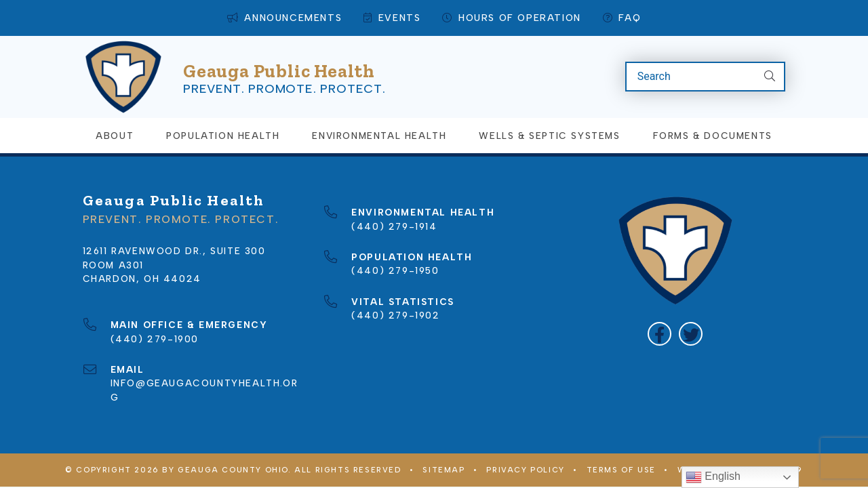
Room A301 (113, 243)
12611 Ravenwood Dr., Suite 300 (174, 228)
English (713, 477)
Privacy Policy (525, 448)
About (115, 113)
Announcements (284, 18)
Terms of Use (621, 448)
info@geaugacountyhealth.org (204, 361)
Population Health (223, 113)
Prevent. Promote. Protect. (284, 77)
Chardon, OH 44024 (142, 256)
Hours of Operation (511, 18)
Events (392, 18)
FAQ (622, 18)
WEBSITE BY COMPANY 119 (740, 448)
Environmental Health (379, 113)
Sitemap (443, 448)
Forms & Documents (713, 113)
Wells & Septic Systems (549, 113)
